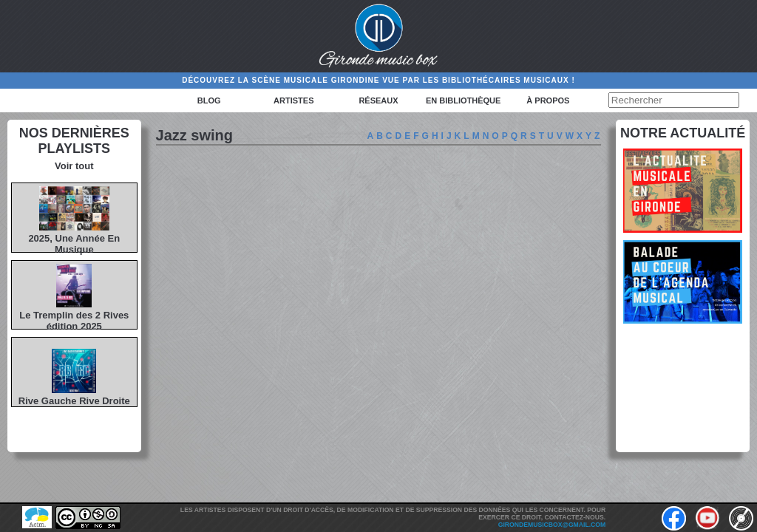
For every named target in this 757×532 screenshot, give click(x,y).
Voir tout (74, 166)
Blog (209, 100)
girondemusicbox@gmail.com (552, 525)
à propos (548, 100)
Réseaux (378, 100)
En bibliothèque (463, 100)
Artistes (293, 100)
